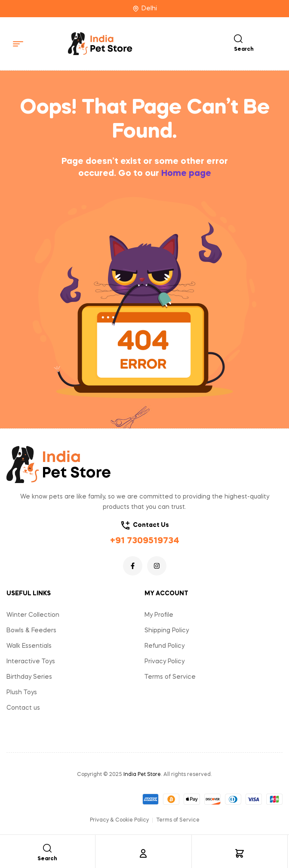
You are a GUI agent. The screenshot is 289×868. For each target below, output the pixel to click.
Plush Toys (22, 693)
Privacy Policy (164, 662)
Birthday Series (29, 677)
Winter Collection (33, 615)
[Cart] (240, 853)
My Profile (159, 615)
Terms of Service (170, 677)
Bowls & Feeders (31, 631)
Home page (186, 174)
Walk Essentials (29, 646)
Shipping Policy (167, 631)
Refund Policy (164, 646)
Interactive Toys (31, 662)
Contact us (23, 708)
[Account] (143, 853)
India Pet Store (142, 775)
